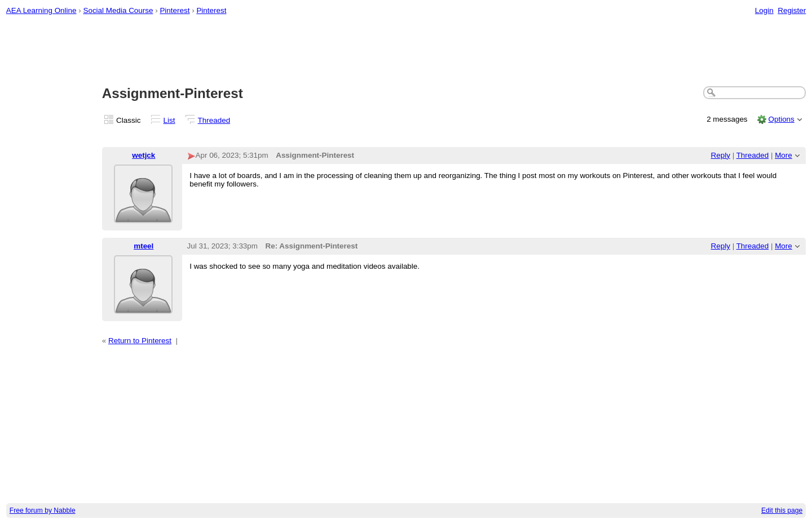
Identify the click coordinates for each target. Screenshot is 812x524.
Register (792, 10)
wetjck (144, 155)
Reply (721, 155)
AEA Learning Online (41, 10)
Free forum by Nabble (43, 510)
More (784, 155)
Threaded (214, 120)
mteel (144, 246)
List (169, 120)
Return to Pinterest (140, 341)
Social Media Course (118, 10)
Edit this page (782, 510)
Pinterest (175, 10)
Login (764, 10)
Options (781, 119)
